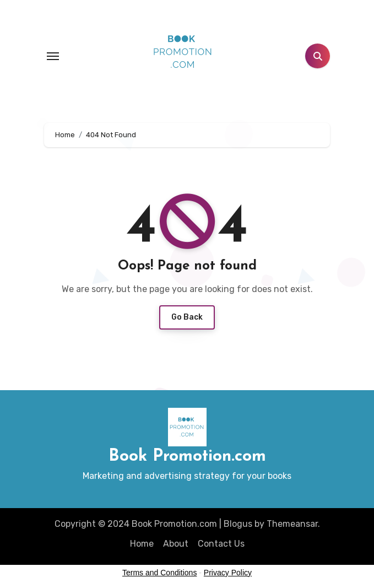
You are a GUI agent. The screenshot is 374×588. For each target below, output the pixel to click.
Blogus (238, 524)
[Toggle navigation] (53, 56)
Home (142, 544)
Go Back (187, 317)
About (176, 544)
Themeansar (292, 524)
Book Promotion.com (187, 457)
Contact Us (221, 544)
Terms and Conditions (159, 573)
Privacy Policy (228, 573)
